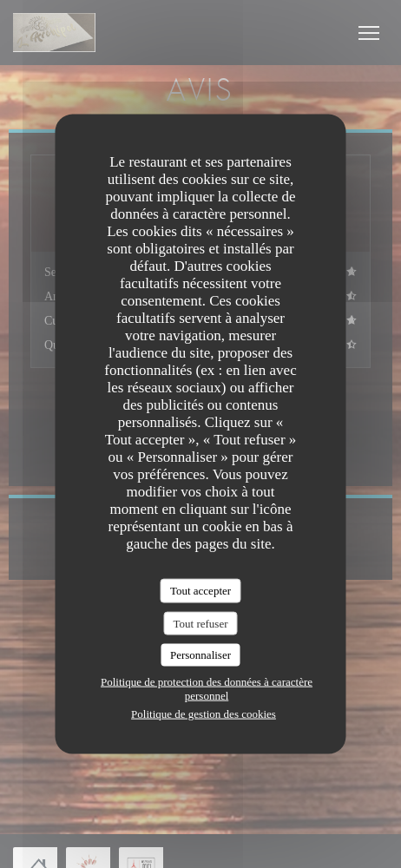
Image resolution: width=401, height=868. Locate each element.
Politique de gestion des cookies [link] (204, 713)
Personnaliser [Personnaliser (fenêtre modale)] (200, 655)
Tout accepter (200, 591)
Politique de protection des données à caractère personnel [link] (207, 688)
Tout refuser (201, 623)
